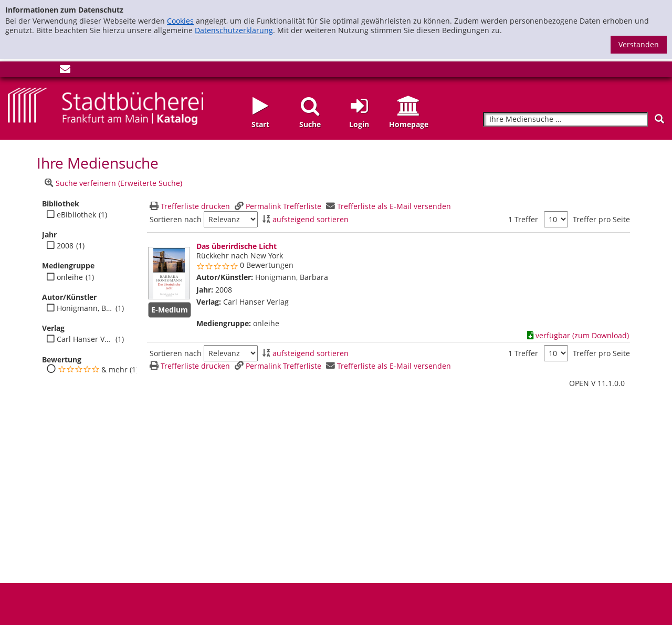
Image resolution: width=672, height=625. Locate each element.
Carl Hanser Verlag (85, 339)
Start (260, 124)
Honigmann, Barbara (85, 308)
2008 (65, 246)
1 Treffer (523, 219)
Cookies (180, 21)
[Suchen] (659, 119)
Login (359, 124)
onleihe (70, 277)
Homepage (409, 124)
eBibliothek (76, 215)
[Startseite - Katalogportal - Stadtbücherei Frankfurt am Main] (106, 105)
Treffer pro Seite (601, 220)
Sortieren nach (176, 220)
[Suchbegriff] (565, 119)
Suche (310, 124)
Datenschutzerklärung (234, 30)
